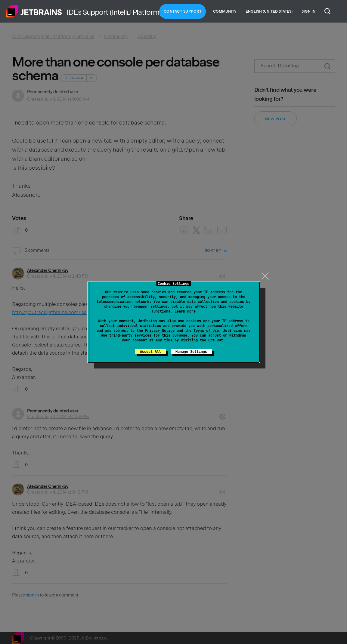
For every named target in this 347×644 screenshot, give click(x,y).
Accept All (150, 352)
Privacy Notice (160, 331)
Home (34, 11)
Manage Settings (191, 352)
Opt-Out (216, 340)
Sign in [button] (308, 11)
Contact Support (183, 11)
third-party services (130, 335)
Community (225, 11)
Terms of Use (206, 331)
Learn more (185, 311)
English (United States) (269, 11)
